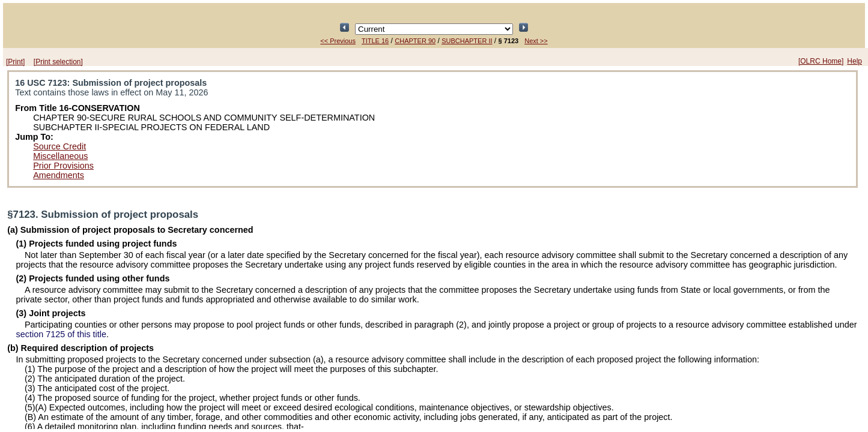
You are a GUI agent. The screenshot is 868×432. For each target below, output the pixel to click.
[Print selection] (58, 62)
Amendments (59, 175)
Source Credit (59, 146)
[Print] (15, 62)
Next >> (536, 41)
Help (854, 61)
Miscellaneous (60, 156)
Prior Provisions (63, 166)
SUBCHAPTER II (467, 41)
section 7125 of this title (61, 334)
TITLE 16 (375, 41)
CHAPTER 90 (415, 41)
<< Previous (338, 41)
